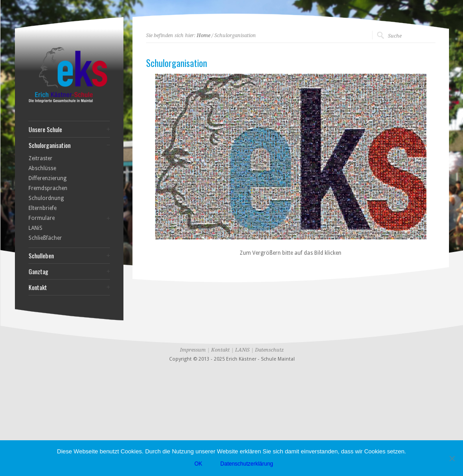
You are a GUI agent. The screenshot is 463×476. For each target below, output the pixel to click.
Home (203, 36)
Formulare (42, 218)
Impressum (193, 350)
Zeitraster (40, 158)
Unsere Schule (45, 129)
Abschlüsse (42, 168)
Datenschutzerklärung (247, 464)
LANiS (35, 228)
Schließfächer (45, 238)
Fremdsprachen (48, 188)
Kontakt (38, 287)
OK (198, 464)
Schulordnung (46, 198)
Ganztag (38, 271)
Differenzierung (47, 178)
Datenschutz (269, 350)
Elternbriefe (43, 208)
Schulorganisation (50, 145)
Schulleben (41, 256)
